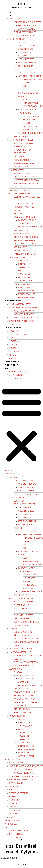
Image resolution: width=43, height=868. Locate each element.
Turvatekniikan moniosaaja (21, 7)
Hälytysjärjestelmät (20, 194)
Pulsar (13, 348)
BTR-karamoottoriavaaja (27, 244)
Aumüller (14, 331)
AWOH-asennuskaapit (25, 311)
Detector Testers (19, 334)
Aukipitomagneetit (28, 29)
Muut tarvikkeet (13, 301)
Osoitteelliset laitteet (30, 76)
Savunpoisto (16, 210)
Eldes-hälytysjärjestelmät (28, 197)
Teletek (13, 355)
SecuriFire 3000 (26, 59)
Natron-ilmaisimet (32, 116)
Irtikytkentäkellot (24, 143)
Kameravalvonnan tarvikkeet (24, 318)
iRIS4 (25, 86)
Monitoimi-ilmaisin (27, 63)
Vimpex (13, 358)
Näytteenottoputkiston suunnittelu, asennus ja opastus (26, 183)
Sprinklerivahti (22, 137)
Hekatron (14, 341)
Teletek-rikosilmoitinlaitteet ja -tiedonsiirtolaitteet (27, 204)
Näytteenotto (17, 170)
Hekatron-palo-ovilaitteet (28, 22)
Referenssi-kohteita (20, 372)
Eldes (12, 338)
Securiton (15, 352)
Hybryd (13, 345)
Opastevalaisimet (23, 284)
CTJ (21, 4)
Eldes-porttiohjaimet (25, 32)
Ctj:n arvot (15, 378)
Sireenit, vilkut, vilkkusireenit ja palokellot (22, 150)
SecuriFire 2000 (26, 56)
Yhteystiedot (11, 365)
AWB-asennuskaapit (24, 314)
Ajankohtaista (12, 362)
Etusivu (8, 12)
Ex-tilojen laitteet (24, 157)
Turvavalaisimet (22, 261)
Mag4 (25, 99)
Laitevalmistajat (13, 328)
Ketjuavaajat (20, 247)
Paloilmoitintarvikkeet (21, 140)
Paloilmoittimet (17, 39)
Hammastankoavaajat (25, 254)
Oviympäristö (16, 19)
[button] (21, 424)
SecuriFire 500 (26, 49)
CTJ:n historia (16, 375)
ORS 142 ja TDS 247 (27, 25)
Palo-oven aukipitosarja (26, 36)
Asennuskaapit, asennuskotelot (26, 308)
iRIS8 (25, 90)
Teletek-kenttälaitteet (31, 133)
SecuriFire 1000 (26, 52)
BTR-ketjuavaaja (22, 251)
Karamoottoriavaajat (25, 240)
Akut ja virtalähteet (20, 304)
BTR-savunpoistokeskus (26, 237)
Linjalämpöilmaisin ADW (21, 190)
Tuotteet (9, 16)
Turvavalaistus (17, 258)
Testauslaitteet (22, 160)
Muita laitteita (26, 66)
